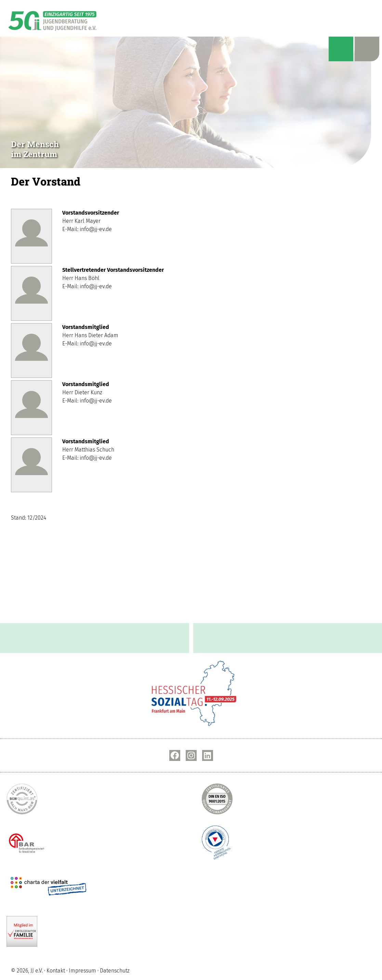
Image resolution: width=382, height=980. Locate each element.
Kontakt (56, 971)
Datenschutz (115, 971)
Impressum (82, 971)
